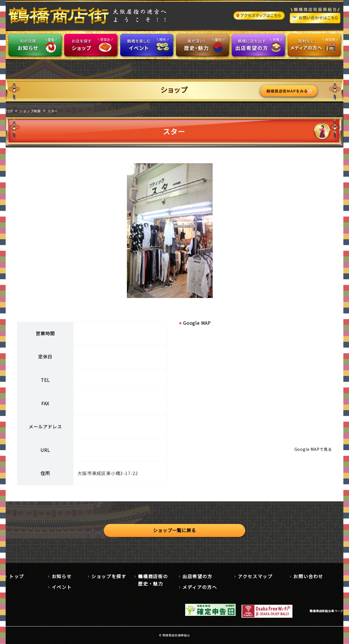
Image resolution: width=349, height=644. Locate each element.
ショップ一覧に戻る (174, 530)
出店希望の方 (197, 576)
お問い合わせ (308, 576)
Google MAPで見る (313, 449)
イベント (62, 587)
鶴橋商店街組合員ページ (327, 611)
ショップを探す (109, 576)
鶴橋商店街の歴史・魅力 (153, 580)
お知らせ (62, 576)
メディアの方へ (200, 587)
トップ (17, 576)
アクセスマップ (255, 576)
